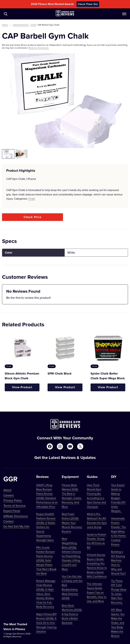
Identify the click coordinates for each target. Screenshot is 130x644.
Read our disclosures (39, 48)
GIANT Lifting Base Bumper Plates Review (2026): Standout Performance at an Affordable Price (47, 496)
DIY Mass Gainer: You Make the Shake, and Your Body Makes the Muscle (118, 623)
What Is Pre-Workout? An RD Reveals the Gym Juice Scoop (97, 520)
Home (5, 25)
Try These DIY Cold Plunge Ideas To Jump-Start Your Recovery (119, 592)
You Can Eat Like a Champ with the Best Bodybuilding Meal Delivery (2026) (72, 587)
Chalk (33, 25)
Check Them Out (88, 4)
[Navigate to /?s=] (6, 14)
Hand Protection (21, 25)
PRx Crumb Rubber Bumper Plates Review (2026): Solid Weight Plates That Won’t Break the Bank (46, 560)
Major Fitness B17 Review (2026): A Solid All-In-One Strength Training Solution (46, 623)
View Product (22, 387)
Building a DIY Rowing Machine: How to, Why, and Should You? (118, 562)
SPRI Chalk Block (60, 374)
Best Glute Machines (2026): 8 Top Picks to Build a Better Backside (72, 614)
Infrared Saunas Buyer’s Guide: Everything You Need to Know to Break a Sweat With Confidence (97, 566)
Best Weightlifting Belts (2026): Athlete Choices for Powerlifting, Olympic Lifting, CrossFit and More (71, 554)
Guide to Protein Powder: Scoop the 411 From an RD (96, 541)
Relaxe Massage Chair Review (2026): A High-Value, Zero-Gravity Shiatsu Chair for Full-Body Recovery (46, 594)
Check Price (32, 217)
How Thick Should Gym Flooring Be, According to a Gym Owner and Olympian (96, 496)
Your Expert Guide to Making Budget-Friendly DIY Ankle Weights (118, 498)
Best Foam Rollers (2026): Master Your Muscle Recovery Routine (72, 523)
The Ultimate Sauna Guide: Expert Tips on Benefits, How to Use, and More (97, 592)
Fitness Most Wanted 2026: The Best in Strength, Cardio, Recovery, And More (72, 496)
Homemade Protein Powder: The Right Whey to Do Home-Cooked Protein (119, 531)
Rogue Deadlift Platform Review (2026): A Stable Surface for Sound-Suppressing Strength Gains (46, 527)
